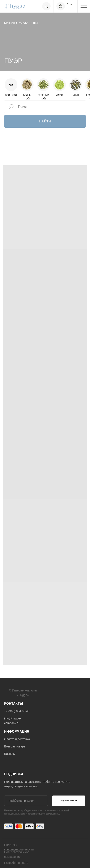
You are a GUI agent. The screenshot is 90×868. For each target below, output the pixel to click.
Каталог (24, 23)
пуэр (36, 23)
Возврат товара (15, 746)
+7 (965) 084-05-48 (17, 711)
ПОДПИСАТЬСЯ (69, 801)
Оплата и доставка (17, 739)
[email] (26, 801)
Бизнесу (10, 754)
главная (9, 23)
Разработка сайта (16, 863)
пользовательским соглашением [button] (43, 814)
